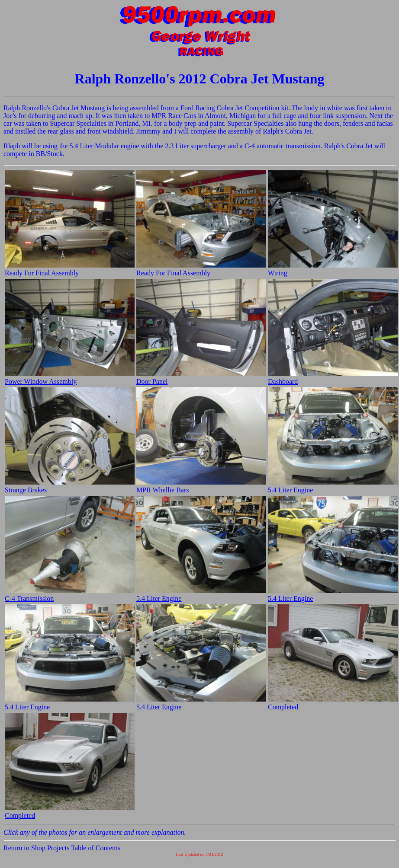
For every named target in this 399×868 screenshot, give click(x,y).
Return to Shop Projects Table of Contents (62, 848)
